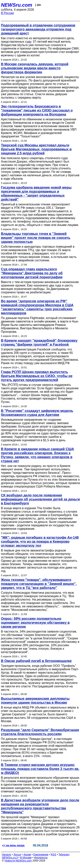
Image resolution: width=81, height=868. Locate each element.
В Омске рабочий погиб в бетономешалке (36, 661)
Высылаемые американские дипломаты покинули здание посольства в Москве (35, 701)
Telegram (64, 854)
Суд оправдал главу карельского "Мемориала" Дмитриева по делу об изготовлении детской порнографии (32, 273)
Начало (7, 854)
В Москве (26, 858)
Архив (27, 854)
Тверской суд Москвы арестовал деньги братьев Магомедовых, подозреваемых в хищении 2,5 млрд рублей (36, 149)
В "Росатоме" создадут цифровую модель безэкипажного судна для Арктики (37, 413)
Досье (17, 854)
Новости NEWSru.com (18, 861)
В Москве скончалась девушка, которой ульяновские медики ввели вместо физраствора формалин (35, 68)
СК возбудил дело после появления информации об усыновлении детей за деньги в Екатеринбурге (40, 499)
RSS (53, 854)
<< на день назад (13, 845)
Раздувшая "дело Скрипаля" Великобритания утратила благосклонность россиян (40, 732)
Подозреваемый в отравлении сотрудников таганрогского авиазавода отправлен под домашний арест (38, 29)
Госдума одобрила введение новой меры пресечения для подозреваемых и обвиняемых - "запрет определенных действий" (36, 193)
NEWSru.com (17, 5)
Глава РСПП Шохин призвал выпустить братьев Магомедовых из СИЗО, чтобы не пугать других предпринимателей (37, 376)
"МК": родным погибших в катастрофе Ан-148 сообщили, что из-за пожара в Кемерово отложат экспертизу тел (40, 542)
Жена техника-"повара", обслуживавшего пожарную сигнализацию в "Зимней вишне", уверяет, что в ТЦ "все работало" (39, 584)
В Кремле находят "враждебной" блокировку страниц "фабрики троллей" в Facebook (39, 343)
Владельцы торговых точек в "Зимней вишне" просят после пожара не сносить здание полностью (36, 238)
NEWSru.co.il (10, 858)
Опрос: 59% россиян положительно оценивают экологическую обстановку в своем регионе (35, 623)
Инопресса (41, 858)
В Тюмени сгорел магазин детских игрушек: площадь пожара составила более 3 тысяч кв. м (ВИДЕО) (40, 769)
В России (7, 13)
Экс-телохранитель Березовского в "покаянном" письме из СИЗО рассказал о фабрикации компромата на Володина (37, 110)
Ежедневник (41, 854)
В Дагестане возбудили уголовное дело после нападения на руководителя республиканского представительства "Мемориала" (40, 806)
